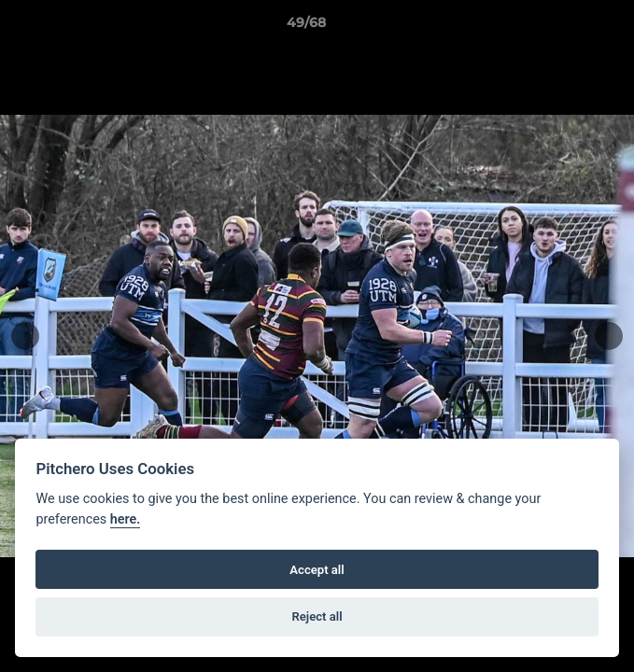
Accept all (317, 570)
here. (126, 519)
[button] (567, 27)
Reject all (317, 616)
